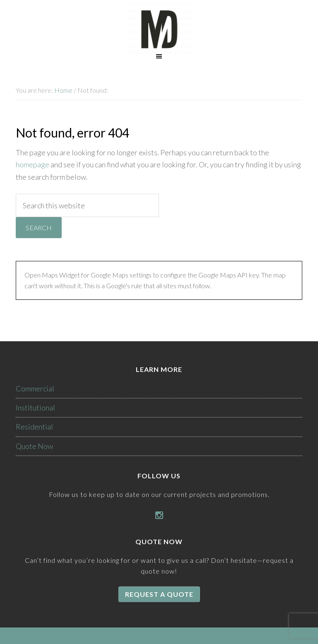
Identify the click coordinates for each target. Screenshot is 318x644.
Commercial (35, 388)
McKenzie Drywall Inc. (159, 30)
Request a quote (159, 594)
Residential (34, 427)
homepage (33, 164)
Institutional (35, 408)
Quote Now (34, 446)
